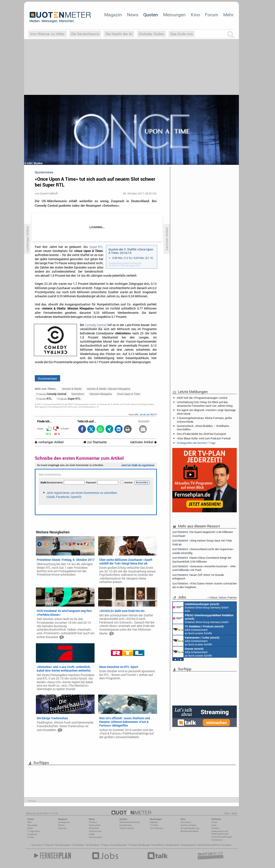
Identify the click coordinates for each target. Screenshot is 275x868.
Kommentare (47, 378)
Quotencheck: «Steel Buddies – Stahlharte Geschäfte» (203, 428)
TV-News (93, 822)
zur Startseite (95, 442)
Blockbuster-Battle (189, 831)
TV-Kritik (154, 825)
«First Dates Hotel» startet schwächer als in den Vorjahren (205, 585)
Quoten (151, 15)
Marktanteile (126, 825)
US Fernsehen (92, 845)
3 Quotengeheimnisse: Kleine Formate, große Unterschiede (204, 420)
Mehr (228, 15)
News (133, 15)
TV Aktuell (48, 845)
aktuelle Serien (173, 845)
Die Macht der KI (119, 34)
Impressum (217, 840)
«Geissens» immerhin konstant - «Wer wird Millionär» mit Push (204, 568)
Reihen (61, 825)
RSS (29, 822)
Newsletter (32, 825)
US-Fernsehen (95, 837)
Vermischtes (95, 825)
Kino (195, 15)
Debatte (154, 822)
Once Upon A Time (128, 394)
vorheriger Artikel (49, 442)
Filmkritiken (78, 845)
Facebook (32, 834)
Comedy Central (96, 325)
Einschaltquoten (118, 845)
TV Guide (132, 845)
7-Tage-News (34, 831)
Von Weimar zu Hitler (47, 34)
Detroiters (78, 394)
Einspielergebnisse (190, 828)
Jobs (214, 825)
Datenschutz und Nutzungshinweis (220, 832)
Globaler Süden (151, 34)
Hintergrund (64, 822)
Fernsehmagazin (63, 845)
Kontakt (215, 828)
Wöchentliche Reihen (130, 822)
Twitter (31, 837)
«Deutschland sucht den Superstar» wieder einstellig (203, 551)
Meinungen (174, 15)
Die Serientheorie (85, 34)
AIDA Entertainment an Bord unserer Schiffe (198, 630)
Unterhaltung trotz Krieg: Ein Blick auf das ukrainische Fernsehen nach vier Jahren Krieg (205, 404)
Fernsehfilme (158, 845)
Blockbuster (144, 845)
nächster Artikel (143, 442)
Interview (62, 828)
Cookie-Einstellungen (222, 837)
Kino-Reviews (157, 828)
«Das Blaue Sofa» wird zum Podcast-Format (204, 438)
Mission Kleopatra (101, 394)
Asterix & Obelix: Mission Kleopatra (108, 389)
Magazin (113, 15)
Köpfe (92, 834)
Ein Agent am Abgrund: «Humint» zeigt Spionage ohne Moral (206, 412)
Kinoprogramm (189, 845)
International (95, 831)
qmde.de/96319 (148, 414)
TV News (105, 845)
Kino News (37, 845)
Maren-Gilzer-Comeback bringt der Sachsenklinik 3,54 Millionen (202, 559)
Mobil (30, 828)
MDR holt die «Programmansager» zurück (202, 398)
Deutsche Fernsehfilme (209, 845)
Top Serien (226, 845)
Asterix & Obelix (72, 389)
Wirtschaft (94, 828)
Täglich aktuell (127, 828)
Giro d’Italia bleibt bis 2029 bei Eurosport (202, 434)
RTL (44, 399)
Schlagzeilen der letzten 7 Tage (196, 443)
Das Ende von (182, 34)
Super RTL (96, 247)
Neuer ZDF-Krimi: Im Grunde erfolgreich (198, 577)
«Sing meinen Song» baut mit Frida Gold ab (202, 542)
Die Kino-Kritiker (188, 825)
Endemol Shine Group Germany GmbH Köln (201, 607)
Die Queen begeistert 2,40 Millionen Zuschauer (203, 534)
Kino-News (186, 822)
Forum (212, 15)
